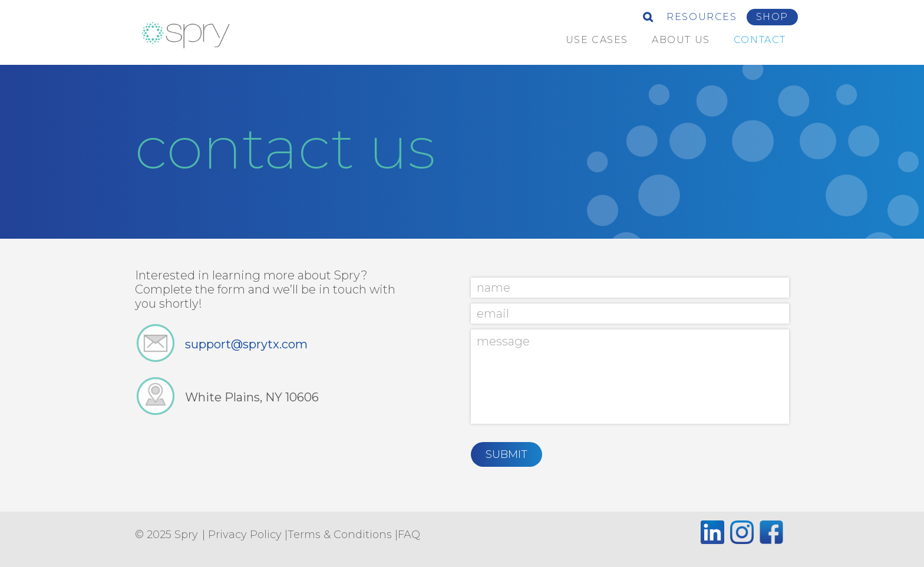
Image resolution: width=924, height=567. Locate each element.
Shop (772, 17)
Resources (702, 17)
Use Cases (597, 40)
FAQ (409, 535)
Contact (760, 40)
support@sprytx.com (246, 344)
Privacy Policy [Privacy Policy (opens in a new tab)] (245, 535)
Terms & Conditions (340, 535)
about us (681, 40)
